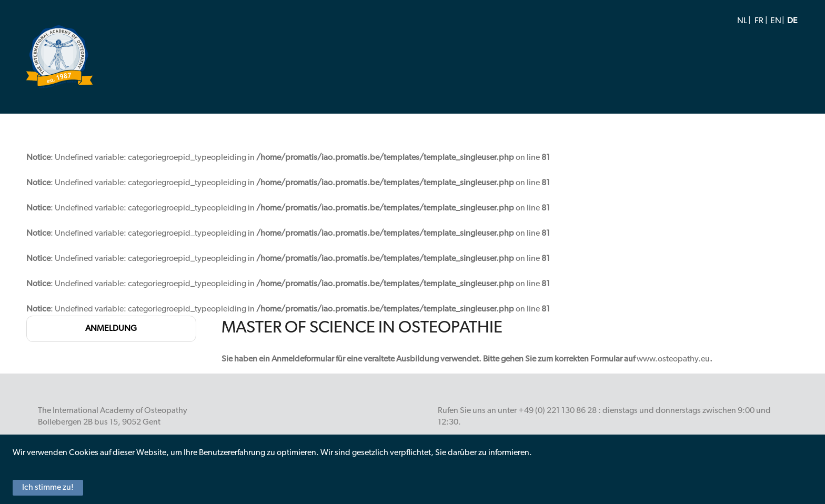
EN (776, 21)
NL (742, 21)
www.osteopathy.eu (673, 359)
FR (759, 21)
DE (792, 21)
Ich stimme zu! (48, 488)
